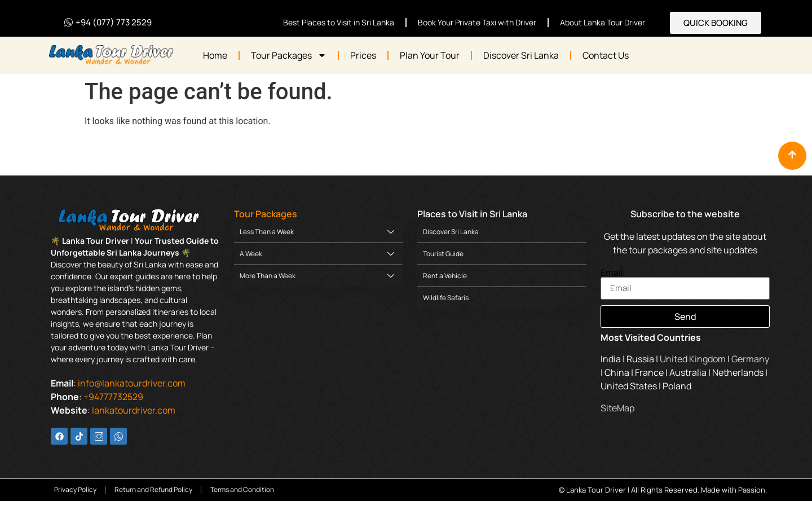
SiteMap (617, 408)
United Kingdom (693, 359)
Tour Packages (289, 55)
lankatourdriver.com (134, 410)
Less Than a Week (317, 232)
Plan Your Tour (430, 55)
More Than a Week (317, 276)
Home (215, 55)
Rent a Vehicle (445, 276)
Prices (363, 55)
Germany (750, 359)
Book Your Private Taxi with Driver (477, 22)
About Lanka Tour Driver (603, 22)
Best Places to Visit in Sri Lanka (339, 22)
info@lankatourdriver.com (132, 383)
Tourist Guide (443, 254)
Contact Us (606, 55)
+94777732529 (113, 397)
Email (612, 273)
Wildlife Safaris (446, 298)
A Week (317, 254)
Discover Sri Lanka (521, 55)
